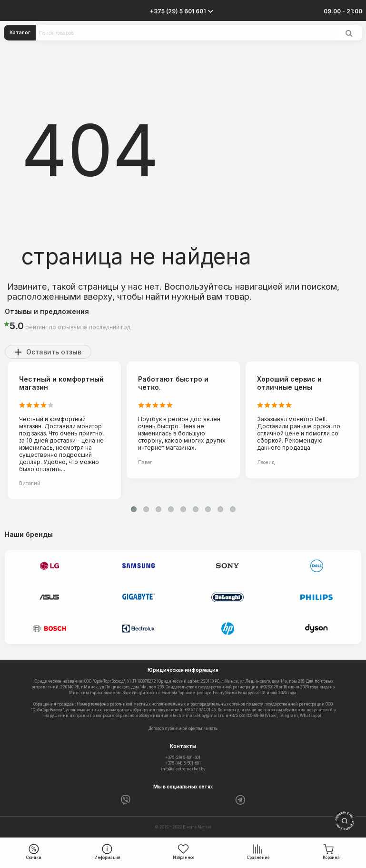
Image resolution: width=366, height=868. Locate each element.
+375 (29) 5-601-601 (183, 757)
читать (211, 728)
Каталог (20, 32)
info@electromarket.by (183, 769)
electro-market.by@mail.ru (198, 716)
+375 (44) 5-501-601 (183, 763)
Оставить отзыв (54, 352)
